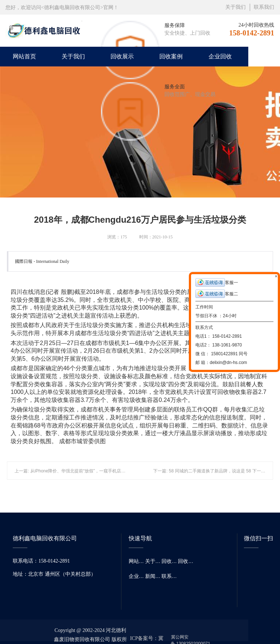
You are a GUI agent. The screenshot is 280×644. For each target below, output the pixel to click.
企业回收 (220, 56)
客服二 (217, 294)
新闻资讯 (153, 576)
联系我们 (264, 7)
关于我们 (236, 7)
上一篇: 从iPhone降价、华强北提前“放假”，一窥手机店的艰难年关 (79, 471)
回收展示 (122, 56)
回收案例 (171, 56)
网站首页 (24, 56)
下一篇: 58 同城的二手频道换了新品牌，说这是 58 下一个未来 (213, 471)
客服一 (217, 282)
